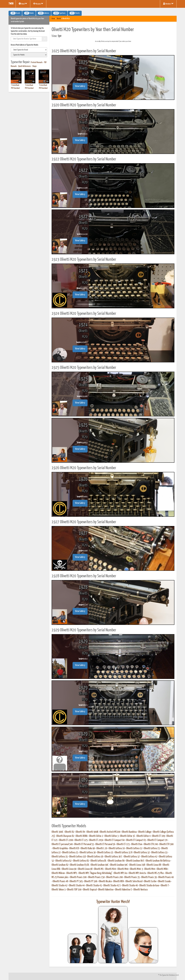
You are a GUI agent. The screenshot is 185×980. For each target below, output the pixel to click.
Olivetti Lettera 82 (81, 861)
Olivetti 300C (57, 832)
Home (53, 19)
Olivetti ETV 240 (151, 844)
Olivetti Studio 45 (94, 886)
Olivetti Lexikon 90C (100, 865)
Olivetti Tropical (90, 890)
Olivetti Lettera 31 (105, 853)
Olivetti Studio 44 (77, 886)
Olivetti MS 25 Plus (156, 873)
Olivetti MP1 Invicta (137, 873)
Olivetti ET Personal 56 (105, 844)
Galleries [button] (43, 13)
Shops (34, 66)
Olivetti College (145, 832)
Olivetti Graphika (60, 848)
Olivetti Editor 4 (144, 836)
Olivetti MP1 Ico (120, 873)
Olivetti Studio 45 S (112, 886)
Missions (38, 4)
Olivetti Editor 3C (128, 836)
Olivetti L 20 (102, 848)
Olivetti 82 (69, 832)
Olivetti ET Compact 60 (115, 840)
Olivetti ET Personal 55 (84, 844)
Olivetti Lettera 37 (132, 857)
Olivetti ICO (74, 848)
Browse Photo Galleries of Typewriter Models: (25, 45)
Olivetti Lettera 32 (142, 853)
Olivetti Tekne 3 (59, 890)
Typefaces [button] (59, 13)
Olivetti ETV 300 (166, 844)
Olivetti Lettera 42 (149, 857)
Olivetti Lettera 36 (95, 857)
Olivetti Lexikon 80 (116, 861)
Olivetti (59, 19)
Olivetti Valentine (106, 890)
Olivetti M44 (150, 869)
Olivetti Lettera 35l (77, 857)
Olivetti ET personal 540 (62, 844)
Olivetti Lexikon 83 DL (80, 865)
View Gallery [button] (80, 86)
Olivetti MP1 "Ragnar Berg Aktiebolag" (95, 873)
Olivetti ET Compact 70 (157, 840)
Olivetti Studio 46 (130, 886)
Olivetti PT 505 (76, 881)
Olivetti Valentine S (123, 890)
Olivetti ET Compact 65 (136, 840)
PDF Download (15, 88)
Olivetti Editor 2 (96, 836)
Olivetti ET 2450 (96, 840)
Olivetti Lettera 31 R (123, 853)
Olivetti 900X (92, 832)
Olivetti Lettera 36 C (113, 857)
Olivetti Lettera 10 (117, 848)
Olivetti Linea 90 (69, 869)
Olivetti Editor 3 (112, 836)
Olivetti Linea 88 (154, 865)
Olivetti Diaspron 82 (65, 836)
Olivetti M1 (99, 869)
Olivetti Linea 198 (137, 865)
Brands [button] (15, 13)
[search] (29, 50)
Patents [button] (75, 13)
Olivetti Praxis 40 (166, 877)
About (23, 4)
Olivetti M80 (162, 869)
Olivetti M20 (111, 869)
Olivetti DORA (82, 836)
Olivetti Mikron (58, 873)
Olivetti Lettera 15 (152, 848)
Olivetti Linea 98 (85, 869)
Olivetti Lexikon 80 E (135, 861)
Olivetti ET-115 (123, 844)
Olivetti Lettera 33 (159, 853)
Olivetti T (165, 886)
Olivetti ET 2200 (66, 840)
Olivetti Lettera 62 (63, 861)
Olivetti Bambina (129, 832)
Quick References (25, 66)
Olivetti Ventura (140, 890)
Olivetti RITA (119, 881)
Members (168, 4)
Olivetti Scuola (164, 881)
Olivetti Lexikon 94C (119, 865)
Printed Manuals (37, 62)
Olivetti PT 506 (91, 881)
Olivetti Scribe (150, 881)
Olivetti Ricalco (105, 881)
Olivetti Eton (137, 844)
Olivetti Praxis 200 (114, 877)
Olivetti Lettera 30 (88, 853)
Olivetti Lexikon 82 (60, 865)
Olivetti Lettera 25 (70, 853)
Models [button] (29, 13)
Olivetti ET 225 (81, 840)
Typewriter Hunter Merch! (113, 902)
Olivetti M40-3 (136, 869)
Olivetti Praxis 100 (78, 877)
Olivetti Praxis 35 (132, 877)
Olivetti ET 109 (158, 836)
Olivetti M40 (123, 869)
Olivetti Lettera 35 (60, 857)
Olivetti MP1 (72, 873)
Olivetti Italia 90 (88, 848)
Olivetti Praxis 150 (96, 877)
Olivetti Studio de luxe (149, 886)
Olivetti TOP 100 (74, 890)
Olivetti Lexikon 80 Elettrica (158, 861)
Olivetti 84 (80, 832)
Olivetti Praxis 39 (149, 877)
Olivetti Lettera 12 (134, 848)
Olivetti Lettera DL (98, 861)
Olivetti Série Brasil (134, 881)
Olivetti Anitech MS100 (110, 832)
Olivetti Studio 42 (59, 886)
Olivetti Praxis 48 (60, 881)
